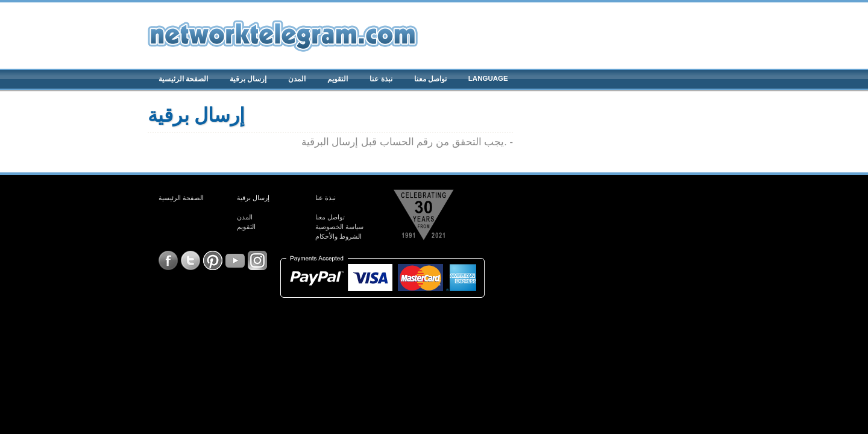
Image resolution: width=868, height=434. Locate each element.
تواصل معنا (430, 79)
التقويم (338, 79)
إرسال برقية (248, 79)
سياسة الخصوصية (339, 227)
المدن (297, 79)
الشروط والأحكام (338, 236)
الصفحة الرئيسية (183, 79)
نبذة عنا (381, 79)
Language (488, 78)
